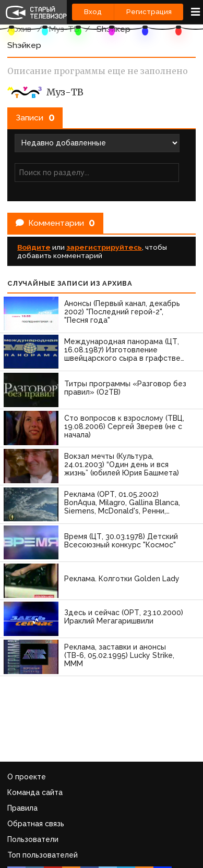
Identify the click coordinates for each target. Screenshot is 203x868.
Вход (93, 12)
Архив (19, 29)
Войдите (34, 247)
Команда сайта (35, 792)
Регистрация (149, 12)
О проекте (27, 777)
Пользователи (33, 839)
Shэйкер (114, 29)
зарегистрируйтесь (104, 247)
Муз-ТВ (64, 29)
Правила (22, 808)
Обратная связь (36, 824)
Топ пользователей (43, 855)
